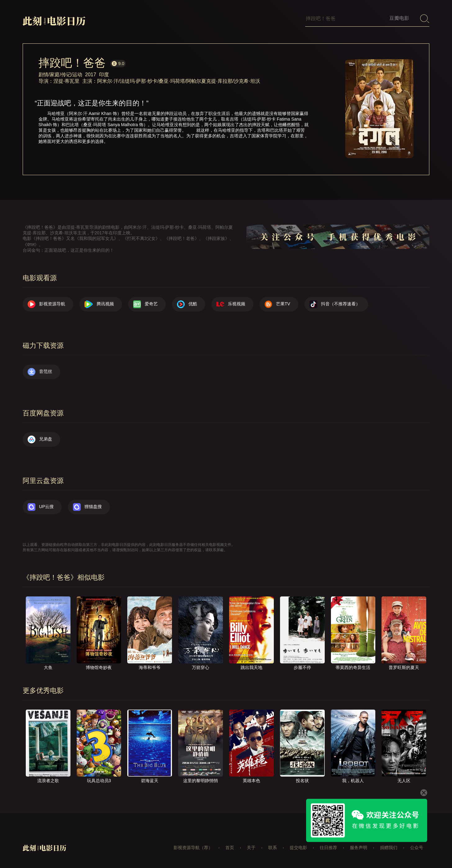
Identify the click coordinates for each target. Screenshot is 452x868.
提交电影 (298, 848)
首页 (230, 848)
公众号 (417, 848)
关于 (251, 848)
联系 (273, 848)
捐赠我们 (389, 848)
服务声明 (359, 848)
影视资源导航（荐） (193, 848)
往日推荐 (328, 848)
